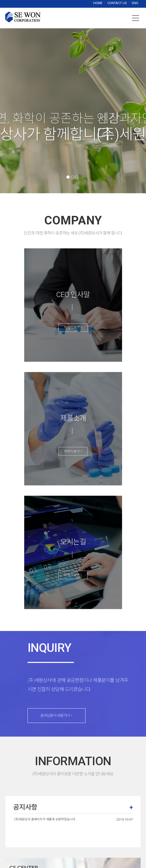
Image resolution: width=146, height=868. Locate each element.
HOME (98, 3)
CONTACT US (118, 3)
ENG (135, 3)
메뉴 (136, 18)
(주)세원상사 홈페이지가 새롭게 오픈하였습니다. (45, 819)
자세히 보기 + (73, 328)
